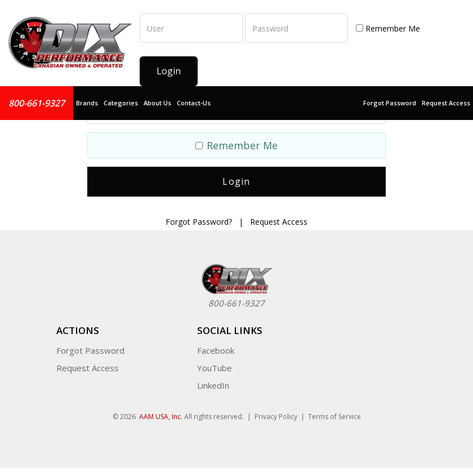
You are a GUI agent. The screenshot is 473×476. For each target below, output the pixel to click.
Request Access (446, 103)
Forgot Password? (199, 222)
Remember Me (388, 28)
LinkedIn (213, 385)
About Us (157, 103)
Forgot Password (390, 103)
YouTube (215, 368)
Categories (121, 103)
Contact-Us (194, 103)
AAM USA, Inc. (161, 417)
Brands (87, 103)
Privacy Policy (276, 417)
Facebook (216, 350)
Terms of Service (334, 417)
